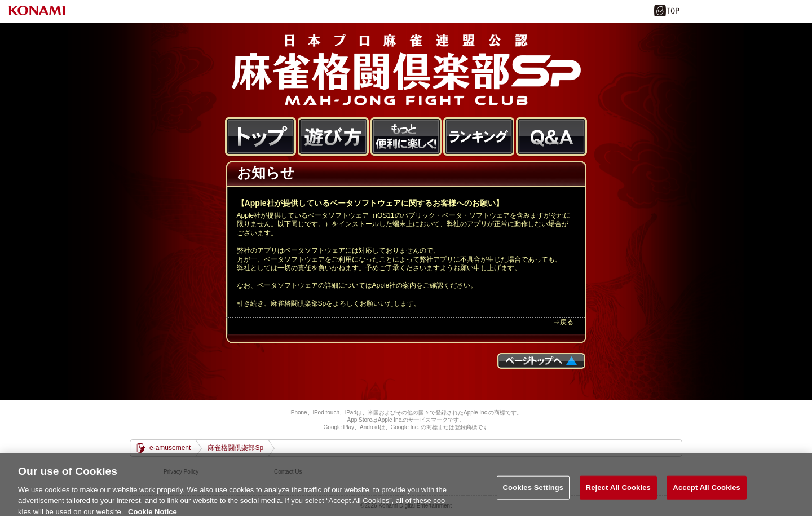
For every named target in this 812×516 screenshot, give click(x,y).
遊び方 (334, 137)
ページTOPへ (541, 361)
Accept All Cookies (707, 490)
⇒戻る (563, 322)
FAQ (552, 137)
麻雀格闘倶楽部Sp (406, 70)
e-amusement (170, 448)
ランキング (479, 137)
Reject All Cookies (618, 490)
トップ (261, 137)
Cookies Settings (533, 490)
